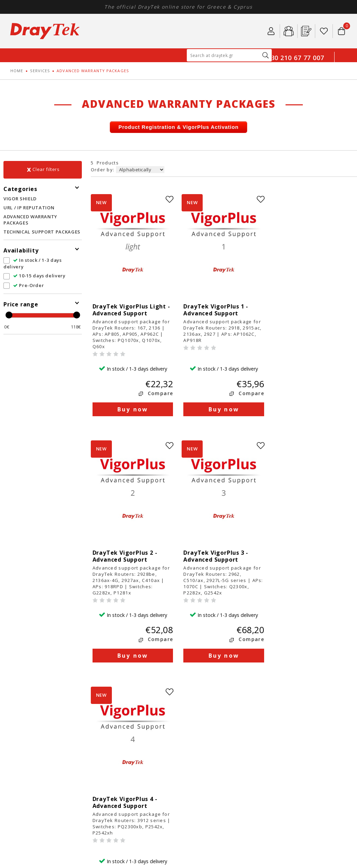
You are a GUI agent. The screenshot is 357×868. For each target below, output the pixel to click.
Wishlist (324, 31)
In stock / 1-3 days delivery (33, 264)
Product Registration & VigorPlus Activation (178, 127)
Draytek (45, 31)
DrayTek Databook (125, 768)
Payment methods (210, 726)
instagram (319, 685)
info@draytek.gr (298, 752)
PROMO (25, 768)
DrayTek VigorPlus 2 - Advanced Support (302, 285)
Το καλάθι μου (341, 28)
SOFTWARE (29, 754)
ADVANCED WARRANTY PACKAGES (30, 220)
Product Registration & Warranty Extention (216, 764)
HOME (17, 71)
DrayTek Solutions (125, 733)
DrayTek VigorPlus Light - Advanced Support (131, 285)
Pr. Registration (306, 31)
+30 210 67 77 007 (296, 58)
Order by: (103, 170)
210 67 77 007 (310, 746)
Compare (158, 368)
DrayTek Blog (119, 754)
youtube (333, 685)
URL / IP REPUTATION (29, 208)
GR (343, 62)
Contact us (116, 775)
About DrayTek (121, 726)
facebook (291, 685)
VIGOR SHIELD (20, 199)
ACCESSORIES (32, 747)
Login (271, 31)
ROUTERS (27, 726)
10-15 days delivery (39, 276)
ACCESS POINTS (34, 740)
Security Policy (120, 747)
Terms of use (119, 740)
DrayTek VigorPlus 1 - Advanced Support (214, 285)
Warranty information (215, 747)
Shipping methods (210, 733)
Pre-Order (28, 285)
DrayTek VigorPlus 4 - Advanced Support (214, 506)
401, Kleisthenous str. (299, 726)
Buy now (132, 384)
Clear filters (46, 169)
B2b (289, 31)
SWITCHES (28, 733)
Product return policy (214, 740)
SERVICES (40, 71)
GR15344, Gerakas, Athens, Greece (306, 736)
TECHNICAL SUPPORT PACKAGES (42, 232)
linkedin (305, 685)
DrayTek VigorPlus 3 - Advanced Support (125, 506)
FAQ (108, 761)
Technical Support (211, 754)
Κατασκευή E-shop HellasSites (315, 803)
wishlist (167, 199)
